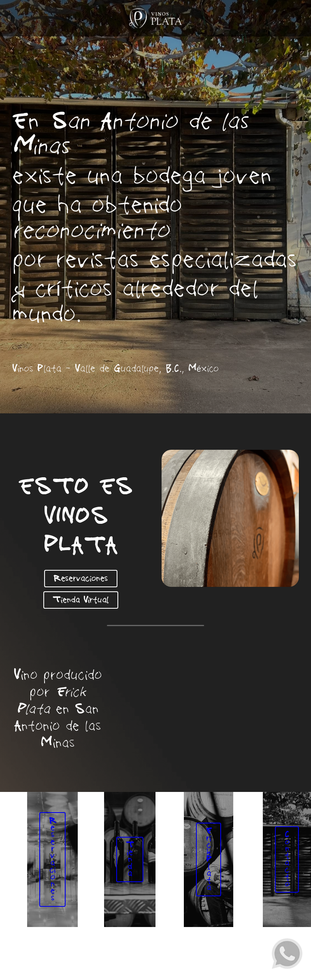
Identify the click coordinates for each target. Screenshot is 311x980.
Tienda (132, 864)
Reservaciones (81, 578)
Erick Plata (210, 864)
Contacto (289, 864)
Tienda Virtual (81, 598)
